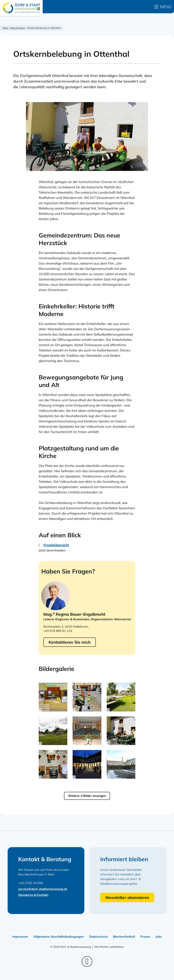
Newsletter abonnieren (127, 897)
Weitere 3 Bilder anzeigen (87, 796)
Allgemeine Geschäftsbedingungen (59, 937)
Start (5, 28)
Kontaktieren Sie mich (70, 642)
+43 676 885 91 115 (58, 631)
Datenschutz (98, 937)
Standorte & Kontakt (33, 895)
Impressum (20, 937)
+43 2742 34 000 (31, 883)
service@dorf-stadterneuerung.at (43, 889)
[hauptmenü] (163, 7)
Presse (145, 937)
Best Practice (18, 28)
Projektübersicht (56, 545)
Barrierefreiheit (124, 937)
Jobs (159, 937)
